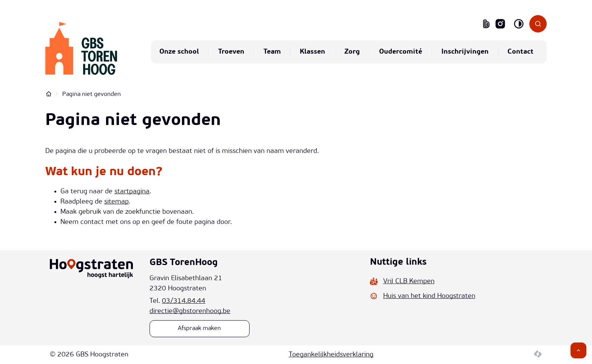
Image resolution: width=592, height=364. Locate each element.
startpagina (132, 192)
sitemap (116, 202)
